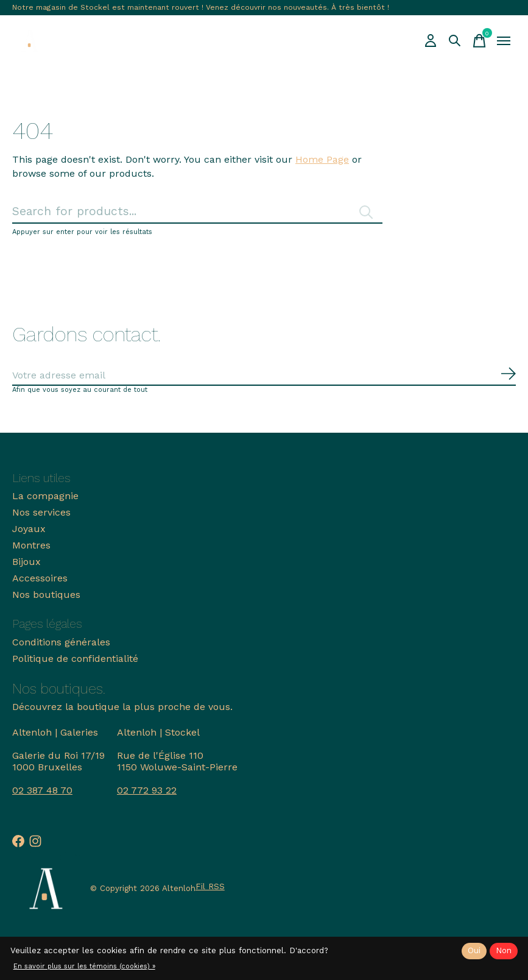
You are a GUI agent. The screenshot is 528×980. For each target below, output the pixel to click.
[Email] (264, 376)
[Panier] (479, 41)
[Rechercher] (197, 212)
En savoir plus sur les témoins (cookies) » (84, 966)
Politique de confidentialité (75, 659)
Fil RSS (210, 886)
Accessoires (40, 578)
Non (504, 950)
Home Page (322, 159)
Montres (31, 545)
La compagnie (45, 496)
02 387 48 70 (42, 790)
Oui (474, 950)
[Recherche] (455, 41)
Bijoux (26, 562)
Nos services (41, 512)
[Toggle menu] (504, 41)
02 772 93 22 (147, 790)
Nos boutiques (46, 595)
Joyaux (29, 529)
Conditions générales (61, 642)
